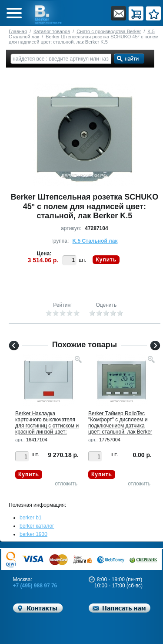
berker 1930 (33, 534)
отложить (66, 484)
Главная (18, 31)
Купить (106, 260)
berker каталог (37, 526)
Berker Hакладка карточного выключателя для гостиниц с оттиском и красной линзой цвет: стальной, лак (47, 426)
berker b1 (31, 518)
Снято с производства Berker (109, 31)
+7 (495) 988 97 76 (35, 586)
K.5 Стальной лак (95, 241)
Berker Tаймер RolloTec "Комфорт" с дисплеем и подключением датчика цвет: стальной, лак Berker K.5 (120, 426)
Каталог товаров (52, 31)
